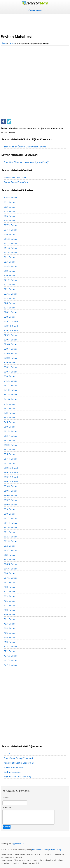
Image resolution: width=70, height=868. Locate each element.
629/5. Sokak (10, 340)
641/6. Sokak (10, 399)
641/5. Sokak (10, 395)
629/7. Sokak (10, 349)
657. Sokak (9, 463)
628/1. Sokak (10, 312)
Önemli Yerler (35, 11)
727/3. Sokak (10, 660)
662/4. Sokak (10, 541)
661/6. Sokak (10, 528)
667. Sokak (9, 582)
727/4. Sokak (10, 665)
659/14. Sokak (11, 482)
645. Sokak (9, 422)
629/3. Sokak (10, 335)
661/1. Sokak (10, 518)
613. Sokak (9, 262)
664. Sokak (9, 560)
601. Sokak (9, 202)
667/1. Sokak (10, 578)
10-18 (7, 754)
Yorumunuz (7, 808)
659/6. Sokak (10, 496)
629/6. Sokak (10, 344)
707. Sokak (9, 605)
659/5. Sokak (10, 491)
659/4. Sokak (10, 486)
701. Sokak (9, 592)
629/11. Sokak (11, 326)
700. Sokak (9, 587)
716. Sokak (9, 633)
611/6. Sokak (10, 253)
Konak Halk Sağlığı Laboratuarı (19, 763)
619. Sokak (9, 271)
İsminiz (5, 798)
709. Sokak (9, 610)
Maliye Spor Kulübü (13, 767)
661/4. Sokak (10, 523)
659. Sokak (9, 509)
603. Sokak (9, 207)
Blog (59, 850)
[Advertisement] (35, 23)
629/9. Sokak (10, 358)
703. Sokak (9, 596)
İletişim (52, 850)
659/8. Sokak (10, 505)
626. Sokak (9, 303)
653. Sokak (9, 450)
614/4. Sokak (10, 266)
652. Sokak (9, 440)
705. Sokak (9, 601)
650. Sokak (9, 427)
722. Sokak (9, 651)
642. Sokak (9, 408)
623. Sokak (9, 298)
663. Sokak (9, 555)
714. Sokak (9, 628)
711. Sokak (9, 619)
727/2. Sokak (10, 656)
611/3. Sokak (10, 243)
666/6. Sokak (10, 569)
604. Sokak (9, 211)
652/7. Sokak (10, 436)
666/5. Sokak (10, 564)
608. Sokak (9, 234)
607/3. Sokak (10, 225)
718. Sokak (9, 637)
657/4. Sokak (10, 459)
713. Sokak (9, 624)
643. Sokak (9, 413)
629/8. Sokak (10, 353)
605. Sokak (9, 216)
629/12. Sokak (11, 331)
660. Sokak (9, 514)
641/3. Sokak (10, 390)
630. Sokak (9, 376)
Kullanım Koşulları (40, 850)
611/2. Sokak (10, 239)
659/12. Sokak (11, 477)
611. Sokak (9, 257)
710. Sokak (9, 615)
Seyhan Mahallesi (12, 772)
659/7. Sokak (10, 500)
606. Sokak (9, 221)
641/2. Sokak (10, 385)
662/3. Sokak (10, 537)
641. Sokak (9, 404)
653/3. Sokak (10, 445)
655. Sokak (9, 454)
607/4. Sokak (10, 230)
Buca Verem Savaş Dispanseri (18, 758)
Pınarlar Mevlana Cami (15, 178)
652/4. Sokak (10, 431)
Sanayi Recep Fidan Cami (16, 182)
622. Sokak (9, 289)
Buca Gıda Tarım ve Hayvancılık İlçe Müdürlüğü (26, 162)
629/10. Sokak (11, 321)
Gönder (7, 827)
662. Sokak (9, 546)
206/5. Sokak (10, 198)
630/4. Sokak (10, 372)
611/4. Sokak (10, 248)
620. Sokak (9, 276)
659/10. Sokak (11, 468)
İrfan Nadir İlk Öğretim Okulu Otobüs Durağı (25, 147)
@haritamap (18, 844)
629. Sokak (9, 363)
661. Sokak (9, 532)
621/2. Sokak (10, 280)
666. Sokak (9, 573)
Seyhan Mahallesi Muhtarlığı (17, 777)
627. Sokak (9, 308)
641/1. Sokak (10, 381)
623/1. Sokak (10, 294)
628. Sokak (9, 317)
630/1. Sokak (10, 367)
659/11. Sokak (11, 472)
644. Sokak (9, 418)
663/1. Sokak (10, 550)
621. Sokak (9, 285)
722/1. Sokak (10, 647)
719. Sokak (9, 642)
